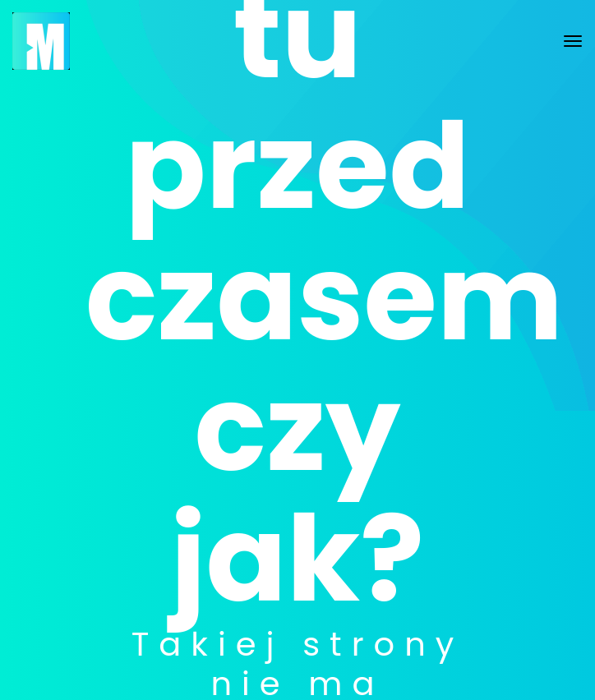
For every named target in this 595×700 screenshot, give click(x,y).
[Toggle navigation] (573, 41)
